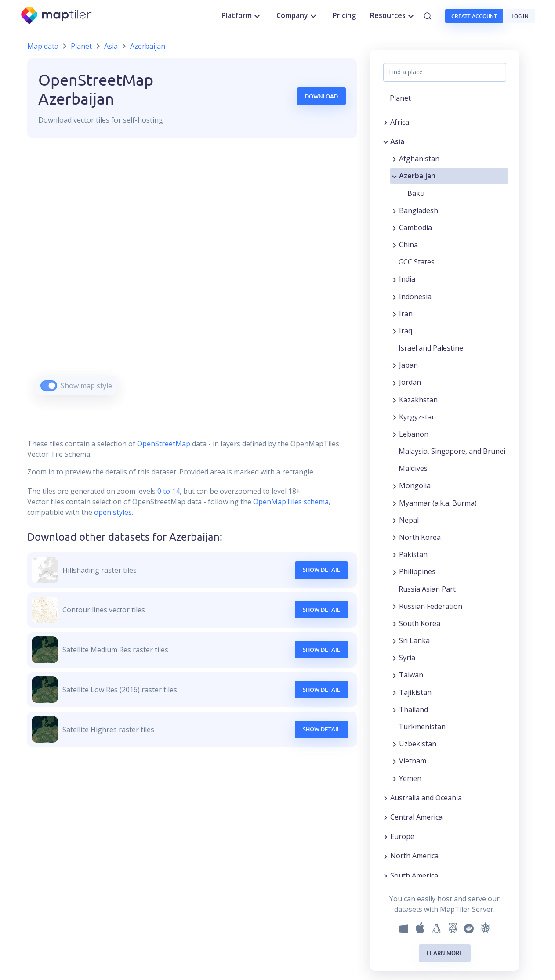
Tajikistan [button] (415, 692)
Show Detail (321, 570)
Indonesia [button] (415, 297)
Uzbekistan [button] (418, 744)
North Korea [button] (420, 537)
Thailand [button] (414, 709)
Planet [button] (400, 98)
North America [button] (414, 856)
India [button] (407, 279)
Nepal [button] (409, 520)
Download (321, 96)
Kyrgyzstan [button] (417, 417)
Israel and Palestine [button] (431, 348)
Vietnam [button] (413, 761)
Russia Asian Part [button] (427, 589)
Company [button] (297, 16)
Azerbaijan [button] (417, 176)
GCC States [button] (417, 262)
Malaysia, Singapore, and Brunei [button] (452, 451)
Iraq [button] (406, 331)
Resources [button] (393, 16)
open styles (113, 512)
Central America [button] (416, 817)
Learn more (445, 953)
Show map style (86, 386)
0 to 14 (168, 491)
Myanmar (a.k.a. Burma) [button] (438, 503)
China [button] (408, 245)
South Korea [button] (420, 623)
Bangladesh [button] (419, 210)
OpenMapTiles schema (291, 502)
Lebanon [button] (414, 434)
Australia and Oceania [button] (426, 798)
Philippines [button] (417, 571)
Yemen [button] (410, 778)
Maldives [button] (413, 468)
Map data (43, 46)
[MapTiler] (57, 16)
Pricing (344, 15)
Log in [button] (520, 16)
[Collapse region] (386, 141)
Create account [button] (474, 16)
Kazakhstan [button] (418, 400)
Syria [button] (407, 658)
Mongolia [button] (415, 485)
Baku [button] (416, 193)
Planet (81, 46)
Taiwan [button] (411, 675)
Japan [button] (408, 365)
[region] (192, 278)
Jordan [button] (410, 382)
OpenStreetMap (164, 444)
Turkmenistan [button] (422, 727)
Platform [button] (242, 16)
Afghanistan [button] (419, 159)
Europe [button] (402, 836)
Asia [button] (397, 141)
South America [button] (414, 875)
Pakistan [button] (413, 554)
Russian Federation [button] (431, 606)
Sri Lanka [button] (414, 640)
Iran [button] (406, 314)
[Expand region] (386, 122)
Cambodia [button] (415, 228)
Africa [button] (400, 122)
